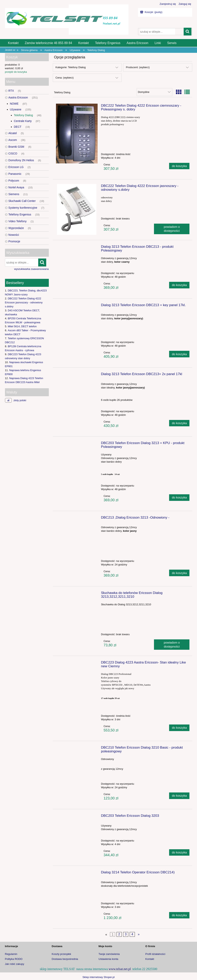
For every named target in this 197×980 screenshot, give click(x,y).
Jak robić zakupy (15, 964)
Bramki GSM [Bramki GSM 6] (16, 147)
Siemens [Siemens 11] (14, 194)
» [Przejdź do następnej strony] (139, 934)
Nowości (14, 235)
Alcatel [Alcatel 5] (13, 133)
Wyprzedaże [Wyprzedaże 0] (16, 228)
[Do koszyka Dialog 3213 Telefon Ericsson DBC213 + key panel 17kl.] (179, 354)
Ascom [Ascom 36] (13, 140)
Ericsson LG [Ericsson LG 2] (16, 167)
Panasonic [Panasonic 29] (15, 174)
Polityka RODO (14, 959)
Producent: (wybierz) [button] (138, 67)
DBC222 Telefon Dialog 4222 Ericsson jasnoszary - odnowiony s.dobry (24, 302)
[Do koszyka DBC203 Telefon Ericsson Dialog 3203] (179, 853)
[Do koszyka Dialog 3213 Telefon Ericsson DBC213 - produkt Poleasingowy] (179, 285)
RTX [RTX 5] (11, 91)
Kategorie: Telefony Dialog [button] (71, 67)
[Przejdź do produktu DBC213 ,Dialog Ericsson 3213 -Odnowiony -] (77, 519)
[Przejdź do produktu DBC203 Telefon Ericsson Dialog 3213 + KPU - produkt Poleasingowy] (77, 444)
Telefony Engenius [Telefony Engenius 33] (20, 214)
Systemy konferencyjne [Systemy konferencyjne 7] (23, 208)
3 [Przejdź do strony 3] (126, 934)
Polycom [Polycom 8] (14, 181)
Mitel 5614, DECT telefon (22, 326)
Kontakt (150, 959)
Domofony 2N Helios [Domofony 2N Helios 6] (21, 160)
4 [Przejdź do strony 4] (132, 934)
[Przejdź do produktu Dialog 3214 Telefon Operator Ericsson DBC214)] (77, 873)
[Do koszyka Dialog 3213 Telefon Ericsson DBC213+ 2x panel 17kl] (179, 423)
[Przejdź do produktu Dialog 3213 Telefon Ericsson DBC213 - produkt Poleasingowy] (77, 248)
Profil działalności (155, 954)
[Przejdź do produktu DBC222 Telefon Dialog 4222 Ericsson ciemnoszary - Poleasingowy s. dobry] (77, 134)
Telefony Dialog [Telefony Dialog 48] (24, 115)
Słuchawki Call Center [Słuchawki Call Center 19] (22, 201)
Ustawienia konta (108, 959)
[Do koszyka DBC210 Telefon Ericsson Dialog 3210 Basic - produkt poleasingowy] (179, 796)
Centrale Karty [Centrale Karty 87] (23, 121)
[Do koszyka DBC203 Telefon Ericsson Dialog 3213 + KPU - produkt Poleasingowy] (179, 498)
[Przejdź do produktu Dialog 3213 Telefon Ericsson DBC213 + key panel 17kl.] (77, 306)
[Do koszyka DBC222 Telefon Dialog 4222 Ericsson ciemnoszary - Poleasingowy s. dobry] (179, 166)
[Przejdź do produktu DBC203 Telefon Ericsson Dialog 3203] (77, 817)
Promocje (14, 241)
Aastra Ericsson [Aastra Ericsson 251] (18, 97)
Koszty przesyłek (62, 954)
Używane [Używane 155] (16, 109)
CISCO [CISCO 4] (13, 153)
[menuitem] (13, 43)
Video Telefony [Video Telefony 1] (17, 221)
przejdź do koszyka (16, 72)
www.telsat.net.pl (120, 969)
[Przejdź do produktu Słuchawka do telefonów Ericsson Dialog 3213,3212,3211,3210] (77, 594)
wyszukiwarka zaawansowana (31, 269)
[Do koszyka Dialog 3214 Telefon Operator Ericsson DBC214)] (179, 915)
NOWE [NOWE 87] (14, 104)
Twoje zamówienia (109, 954)
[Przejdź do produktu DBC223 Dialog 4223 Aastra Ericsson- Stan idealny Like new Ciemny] (77, 663)
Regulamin (11, 954)
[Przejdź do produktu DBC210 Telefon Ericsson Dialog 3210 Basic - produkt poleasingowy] (77, 749)
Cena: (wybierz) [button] (65, 78)
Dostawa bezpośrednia (65, 959)
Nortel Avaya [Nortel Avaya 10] (16, 187)
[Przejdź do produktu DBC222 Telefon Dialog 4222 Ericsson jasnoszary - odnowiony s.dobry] (77, 209)
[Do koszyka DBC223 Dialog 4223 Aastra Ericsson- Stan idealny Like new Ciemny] (179, 728)
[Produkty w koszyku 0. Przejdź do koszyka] (152, 12)
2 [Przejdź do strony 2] (119, 934)
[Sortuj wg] (154, 92)
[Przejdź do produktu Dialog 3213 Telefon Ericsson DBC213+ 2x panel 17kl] (77, 375)
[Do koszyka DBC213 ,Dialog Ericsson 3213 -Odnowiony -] (179, 573)
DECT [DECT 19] (18, 127)
